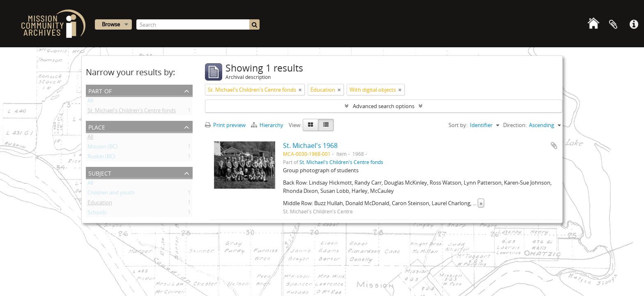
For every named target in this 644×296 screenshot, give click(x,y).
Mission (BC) (102, 148)
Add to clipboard (554, 146)
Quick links (634, 25)
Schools (97, 214)
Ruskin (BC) (101, 158)
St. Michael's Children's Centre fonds (132, 112)
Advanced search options (384, 106)
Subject (100, 172)
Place (97, 126)
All (90, 102)
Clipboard (613, 25)
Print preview (225, 125)
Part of (100, 90)
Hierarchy (268, 125)
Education (100, 204)
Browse (111, 24)
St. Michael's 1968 (310, 146)
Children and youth (111, 194)
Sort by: (458, 125)
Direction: (515, 125)
